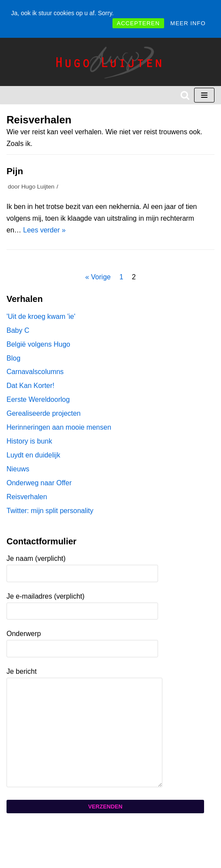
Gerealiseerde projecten (44, 413)
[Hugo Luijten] (111, 62)
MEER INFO (188, 23)
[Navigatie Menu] (204, 95)
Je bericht (89, 728)
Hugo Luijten (38, 187)
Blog (13, 358)
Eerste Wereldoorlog (38, 399)
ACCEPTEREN (138, 23)
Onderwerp (82, 641)
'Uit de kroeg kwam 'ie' (41, 316)
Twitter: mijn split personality (50, 511)
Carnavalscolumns (35, 372)
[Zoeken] (185, 95)
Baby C (18, 330)
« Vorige (98, 277)
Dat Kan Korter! (30, 386)
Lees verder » (44, 230)
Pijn (15, 171)
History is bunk (29, 441)
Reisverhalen (27, 497)
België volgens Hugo (38, 344)
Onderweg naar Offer (39, 483)
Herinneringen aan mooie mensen (59, 427)
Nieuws (18, 469)
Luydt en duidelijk (33, 455)
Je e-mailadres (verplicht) (82, 603)
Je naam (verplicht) (82, 566)
